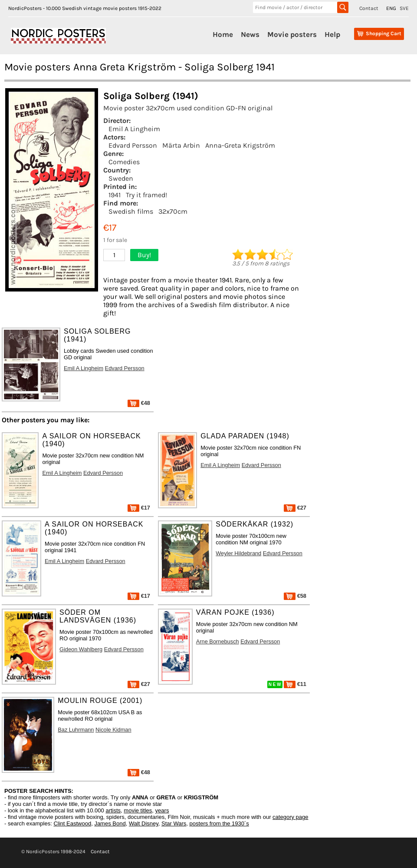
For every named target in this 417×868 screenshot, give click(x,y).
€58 (295, 596)
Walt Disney (144, 823)
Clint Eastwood (72, 823)
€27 (295, 508)
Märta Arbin (181, 145)
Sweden (121, 178)
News (250, 34)
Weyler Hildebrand (238, 553)
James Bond (110, 823)
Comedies (124, 162)
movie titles (138, 810)
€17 (139, 508)
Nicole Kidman (113, 730)
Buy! (144, 255)
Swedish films (131, 211)
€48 (139, 403)
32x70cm (173, 211)
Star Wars (174, 823)
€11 (295, 684)
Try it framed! (146, 195)
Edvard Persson (133, 145)
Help (332, 34)
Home (223, 34)
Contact (369, 8)
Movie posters (292, 34)
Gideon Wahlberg (81, 649)
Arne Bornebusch (218, 641)
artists (113, 810)
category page (290, 817)
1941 (115, 195)
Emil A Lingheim (134, 129)
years (162, 810)
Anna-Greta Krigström (240, 145)
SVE (404, 8)
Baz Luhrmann (76, 730)
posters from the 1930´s (219, 823)
